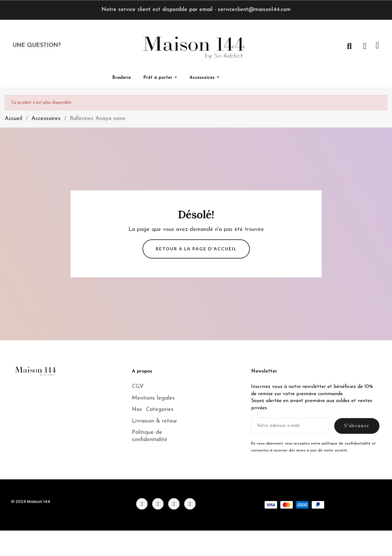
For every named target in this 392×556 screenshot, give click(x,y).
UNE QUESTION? (37, 45)
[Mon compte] (365, 46)
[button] (349, 46)
